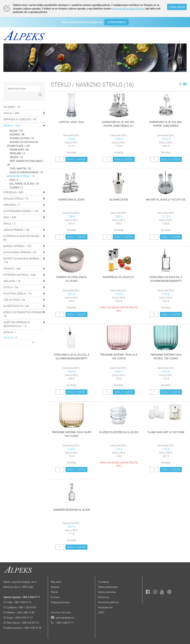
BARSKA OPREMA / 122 (17, 246)
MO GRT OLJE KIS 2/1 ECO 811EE (166, 199)
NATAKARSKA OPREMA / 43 (20, 252)
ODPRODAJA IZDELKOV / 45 (20, 119)
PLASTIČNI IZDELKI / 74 (17, 293)
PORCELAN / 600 (13, 192)
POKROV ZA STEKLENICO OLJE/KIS (71, 279)
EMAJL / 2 (9, 223)
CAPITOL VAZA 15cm (71, 122)
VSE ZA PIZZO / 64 (14, 300)
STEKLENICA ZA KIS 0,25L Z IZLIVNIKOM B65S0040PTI (166, 279)
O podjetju (103, 582)
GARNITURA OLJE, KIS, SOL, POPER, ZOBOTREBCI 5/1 (119, 124)
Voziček (55, 587)
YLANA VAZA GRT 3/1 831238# (166, 432)
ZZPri (101, 612)
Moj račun (56, 582)
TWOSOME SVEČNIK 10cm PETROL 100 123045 (166, 356)
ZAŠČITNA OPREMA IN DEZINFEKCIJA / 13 (17, 324)
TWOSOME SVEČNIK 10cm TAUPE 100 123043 (71, 434)
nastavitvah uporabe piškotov (129, 9)
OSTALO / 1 (10, 332)
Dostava (55, 597)
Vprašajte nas (105, 607)
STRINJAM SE (177, 7)
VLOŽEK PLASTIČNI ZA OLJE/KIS (119, 432)
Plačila (54, 592)
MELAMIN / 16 (12, 281)
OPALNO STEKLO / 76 (16, 198)
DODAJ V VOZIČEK (76, 160)
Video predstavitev (108, 587)
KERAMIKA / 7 (12, 205)
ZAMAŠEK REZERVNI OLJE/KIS (71, 510)
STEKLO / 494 (12, 125)
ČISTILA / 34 (11, 287)
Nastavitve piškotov (109, 602)
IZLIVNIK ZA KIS (119, 199)
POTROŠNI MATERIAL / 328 (19, 275)
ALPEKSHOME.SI (116, 22)
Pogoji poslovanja (60, 602)
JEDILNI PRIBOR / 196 (16, 230)
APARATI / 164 (12, 268)
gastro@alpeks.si (65, 618)
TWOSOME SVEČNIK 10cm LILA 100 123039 (119, 356)
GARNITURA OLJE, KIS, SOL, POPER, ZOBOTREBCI (166, 124)
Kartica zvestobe (107, 592)
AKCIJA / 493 (11, 113)
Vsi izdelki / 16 (12, 107)
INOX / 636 (10, 217)
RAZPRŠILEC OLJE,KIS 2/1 (119, 277)
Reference (104, 597)
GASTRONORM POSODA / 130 (21, 211)
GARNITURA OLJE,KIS (71, 199)
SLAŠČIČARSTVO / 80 (16, 306)
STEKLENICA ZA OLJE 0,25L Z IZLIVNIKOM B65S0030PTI (71, 356)
